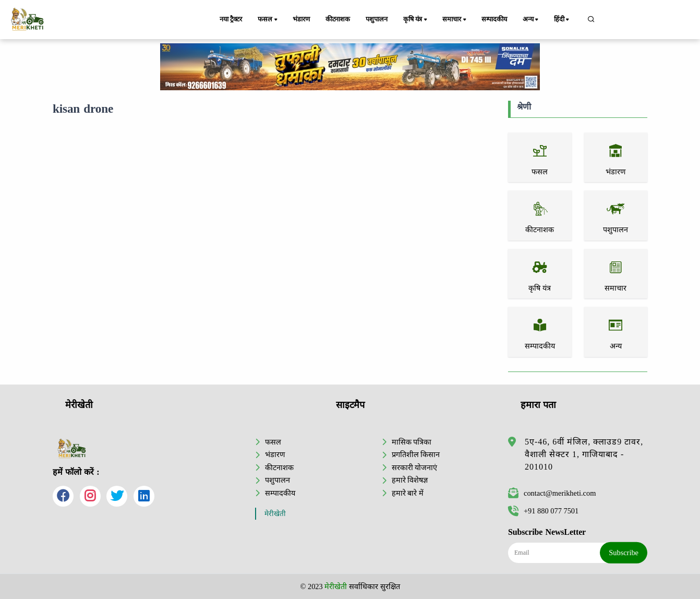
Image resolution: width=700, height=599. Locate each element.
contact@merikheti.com (552, 493)
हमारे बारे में (408, 493)
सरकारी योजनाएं (415, 468)
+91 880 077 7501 (543, 511)
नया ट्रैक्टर (231, 19)
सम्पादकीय (494, 19)
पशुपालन (376, 19)
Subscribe (624, 553)
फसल (268, 20)
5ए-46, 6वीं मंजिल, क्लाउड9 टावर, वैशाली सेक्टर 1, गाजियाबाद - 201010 (584, 454)
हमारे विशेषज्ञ (410, 480)
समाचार (455, 20)
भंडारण (301, 19)
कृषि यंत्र (416, 20)
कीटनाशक (338, 19)
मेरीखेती (275, 514)
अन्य (531, 20)
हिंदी (562, 20)
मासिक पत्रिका (412, 442)
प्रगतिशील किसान (416, 454)
